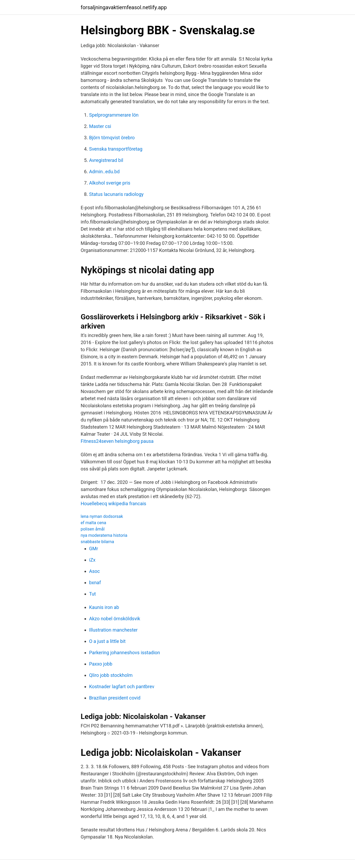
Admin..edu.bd (104, 172)
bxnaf (95, 582)
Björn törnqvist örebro (112, 138)
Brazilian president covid (115, 698)
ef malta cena (94, 523)
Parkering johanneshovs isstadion (125, 653)
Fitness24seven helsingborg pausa (117, 441)
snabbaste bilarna (97, 542)
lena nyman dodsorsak (102, 516)
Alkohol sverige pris (110, 183)
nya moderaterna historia (104, 535)
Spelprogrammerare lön (114, 115)
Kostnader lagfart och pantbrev (122, 686)
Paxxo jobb (101, 664)
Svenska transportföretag (116, 149)
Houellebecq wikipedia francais (114, 504)
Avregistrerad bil (106, 160)
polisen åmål (93, 529)
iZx (92, 560)
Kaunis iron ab (104, 607)
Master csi (100, 126)
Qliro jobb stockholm (111, 675)
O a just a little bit (107, 641)
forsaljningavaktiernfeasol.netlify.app (124, 7)
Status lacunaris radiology (116, 194)
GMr (94, 549)
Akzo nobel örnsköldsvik (115, 619)
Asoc (95, 571)
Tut (93, 594)
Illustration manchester (113, 630)
